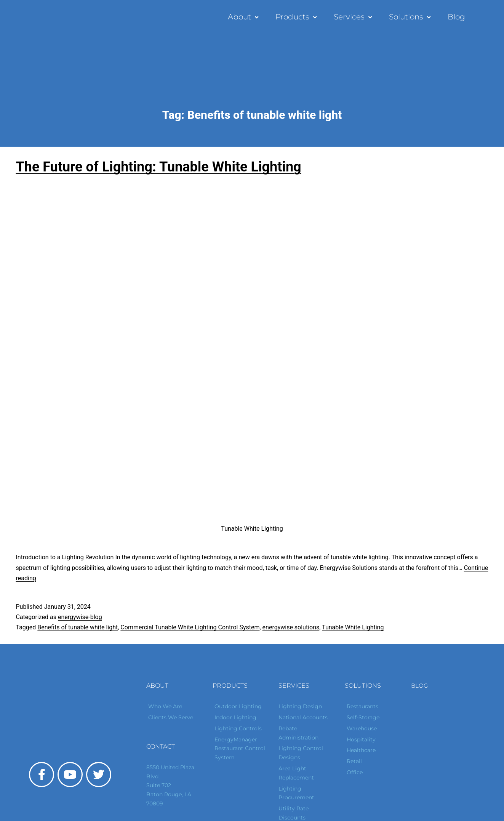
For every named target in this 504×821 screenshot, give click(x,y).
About (244, 17)
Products (297, 17)
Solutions (411, 17)
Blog (456, 17)
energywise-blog (80, 617)
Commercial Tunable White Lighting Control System (190, 627)
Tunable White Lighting (353, 627)
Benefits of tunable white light (78, 627)
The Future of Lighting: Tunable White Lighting (159, 167)
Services (354, 17)
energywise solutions (291, 627)
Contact (161, 747)
